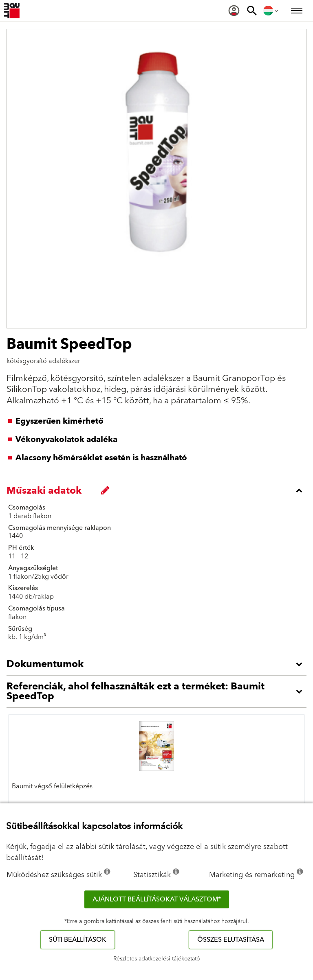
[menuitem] (234, 11)
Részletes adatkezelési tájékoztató (157, 959)
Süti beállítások (78, 940)
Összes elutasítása (231, 940)
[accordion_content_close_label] (159, 490)
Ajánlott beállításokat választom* (157, 899)
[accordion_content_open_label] (159, 664)
